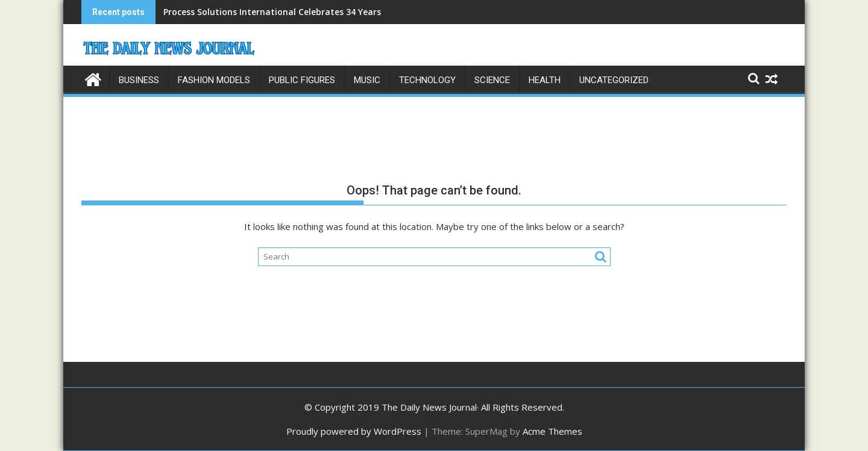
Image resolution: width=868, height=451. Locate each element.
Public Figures (302, 80)
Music (367, 80)
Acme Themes (552, 431)
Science (492, 80)
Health (545, 80)
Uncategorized (614, 80)
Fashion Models (214, 80)
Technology (427, 80)
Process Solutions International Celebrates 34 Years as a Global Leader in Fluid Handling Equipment (373, 12)
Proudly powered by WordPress (354, 431)
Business (139, 80)
